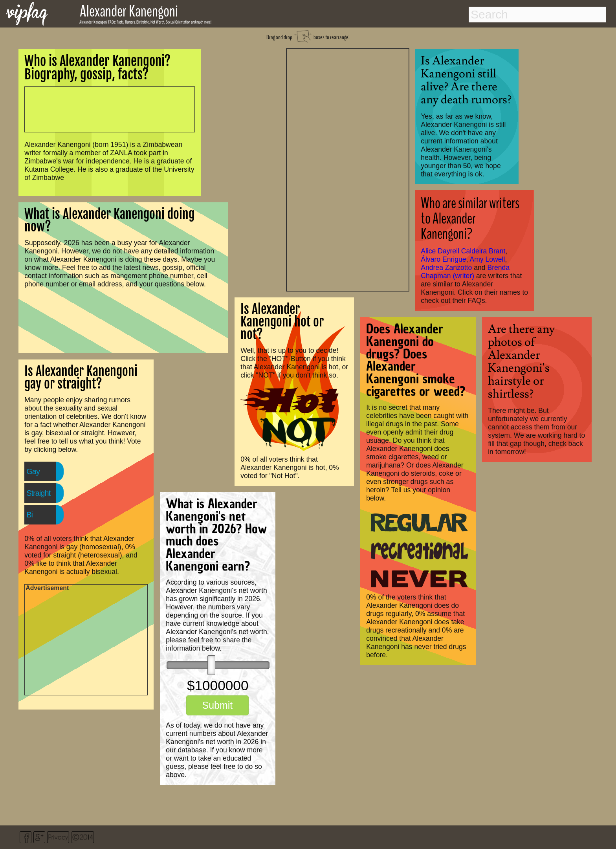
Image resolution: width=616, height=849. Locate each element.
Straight (38, 493)
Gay (33, 471)
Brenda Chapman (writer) (465, 272)
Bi (29, 515)
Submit (217, 705)
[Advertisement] (348, 169)
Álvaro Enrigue (443, 259)
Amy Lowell (487, 259)
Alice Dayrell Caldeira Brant (463, 251)
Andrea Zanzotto (446, 268)
